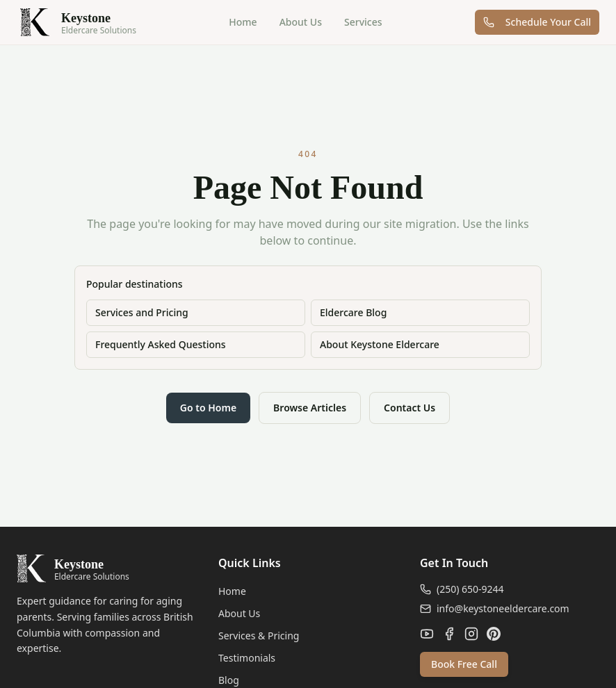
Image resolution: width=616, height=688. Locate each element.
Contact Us (410, 408)
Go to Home (208, 408)
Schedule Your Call (537, 22)
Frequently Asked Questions (161, 344)
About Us (301, 22)
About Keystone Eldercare (380, 344)
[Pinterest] (494, 634)
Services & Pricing (259, 636)
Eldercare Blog (353, 312)
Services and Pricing (142, 312)
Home (243, 22)
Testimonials (247, 658)
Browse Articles (310, 408)
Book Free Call (464, 664)
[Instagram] (471, 634)
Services (363, 22)
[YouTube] (427, 634)
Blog (229, 680)
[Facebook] (449, 634)
